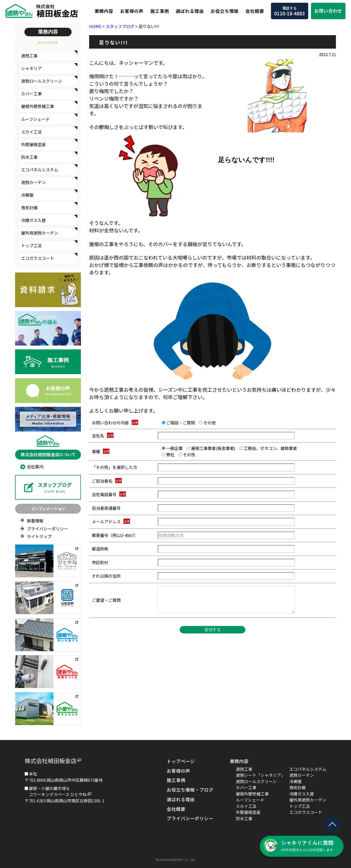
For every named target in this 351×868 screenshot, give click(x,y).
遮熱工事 (29, 56)
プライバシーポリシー (47, 529)
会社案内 (35, 467)
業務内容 (104, 11)
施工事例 (160, 11)
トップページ (181, 761)
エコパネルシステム (40, 170)
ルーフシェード (35, 119)
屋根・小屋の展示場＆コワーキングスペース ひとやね (58, 791)
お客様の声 (132, 11)
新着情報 (35, 521)
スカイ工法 (31, 132)
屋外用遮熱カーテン (40, 233)
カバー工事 (31, 94)
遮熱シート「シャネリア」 (261, 775)
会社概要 (255, 11)
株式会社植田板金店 (51, 761)
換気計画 (29, 208)
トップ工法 (31, 245)
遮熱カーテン (33, 182)
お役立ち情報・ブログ (190, 790)
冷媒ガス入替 (33, 220)
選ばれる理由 (190, 11)
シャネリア (31, 68)
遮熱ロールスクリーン (42, 81)
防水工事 (29, 157)
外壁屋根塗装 (33, 144)
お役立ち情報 (225, 11)
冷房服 (27, 195)
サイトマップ (39, 536)
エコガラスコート (38, 258)
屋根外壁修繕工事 (38, 106)
